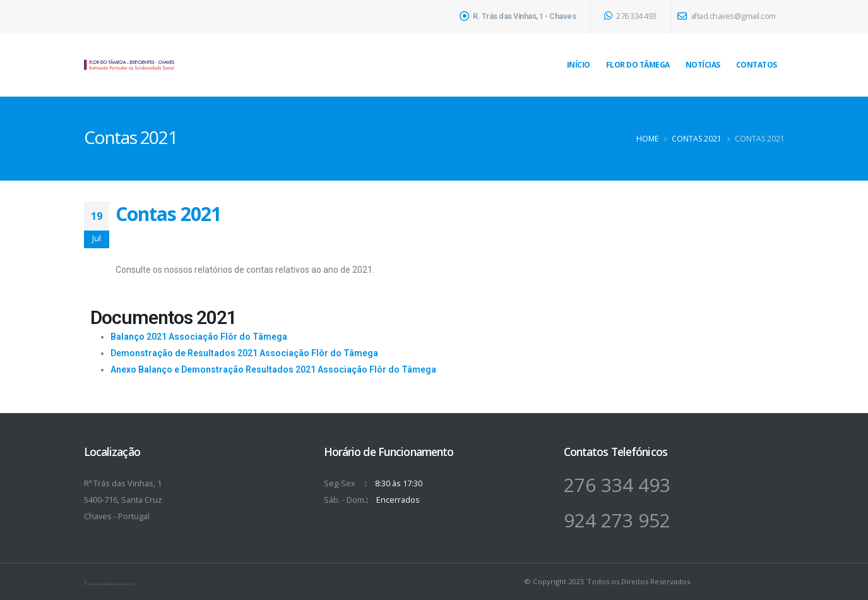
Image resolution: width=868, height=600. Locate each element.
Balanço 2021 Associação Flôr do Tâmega (199, 337)
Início (579, 65)
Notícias (703, 65)
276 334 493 (630, 16)
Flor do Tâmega (638, 65)
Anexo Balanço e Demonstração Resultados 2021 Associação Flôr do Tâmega (273, 369)
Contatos (757, 65)
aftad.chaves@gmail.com (727, 16)
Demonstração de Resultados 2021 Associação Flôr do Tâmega (244, 353)
